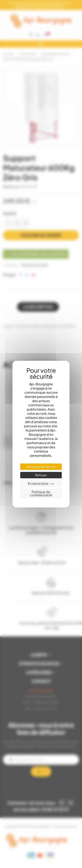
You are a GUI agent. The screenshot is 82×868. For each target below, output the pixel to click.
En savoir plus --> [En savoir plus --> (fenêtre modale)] (41, 483)
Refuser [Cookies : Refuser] (41, 475)
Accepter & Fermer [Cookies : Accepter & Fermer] (41, 467)
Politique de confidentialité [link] (41, 493)
